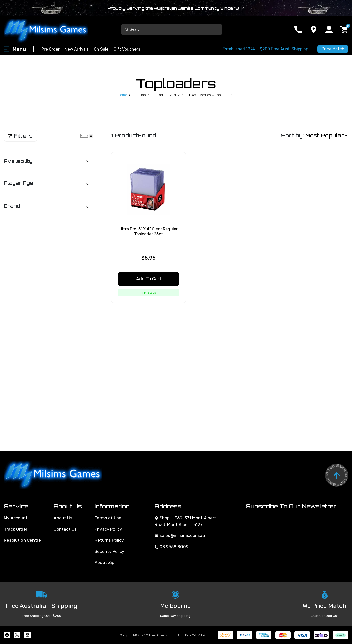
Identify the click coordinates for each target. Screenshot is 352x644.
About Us (63, 518)
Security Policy (109, 551)
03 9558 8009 (172, 547)
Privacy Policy (108, 529)
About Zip (105, 562)
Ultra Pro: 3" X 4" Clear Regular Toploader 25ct (149, 231)
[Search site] (127, 29)
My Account (16, 518)
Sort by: (292, 135)
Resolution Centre (22, 540)
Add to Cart (149, 279)
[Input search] (172, 29)
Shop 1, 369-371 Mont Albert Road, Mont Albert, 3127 (185, 521)
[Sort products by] (326, 136)
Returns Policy (109, 540)
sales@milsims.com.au (180, 535)
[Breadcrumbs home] (122, 95)
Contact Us (65, 529)
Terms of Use (108, 518)
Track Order (16, 529)
